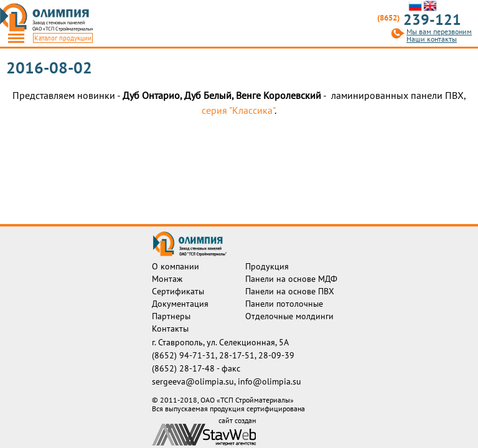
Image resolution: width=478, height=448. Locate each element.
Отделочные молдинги (289, 316)
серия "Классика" (238, 110)
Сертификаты (178, 291)
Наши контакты (432, 39)
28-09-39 (276, 355)
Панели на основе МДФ (291, 279)
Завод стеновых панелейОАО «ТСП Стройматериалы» (63, 26)
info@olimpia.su (269, 381)
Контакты (170, 329)
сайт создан (237, 421)
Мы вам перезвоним (439, 32)
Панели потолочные (284, 304)
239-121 (419, 20)
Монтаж (167, 279)
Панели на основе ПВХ (290, 291)
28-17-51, (239, 355)
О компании (176, 266)
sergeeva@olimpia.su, (195, 381)
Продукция (267, 266)
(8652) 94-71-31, (185, 355)
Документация (180, 304)
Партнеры (171, 316)
